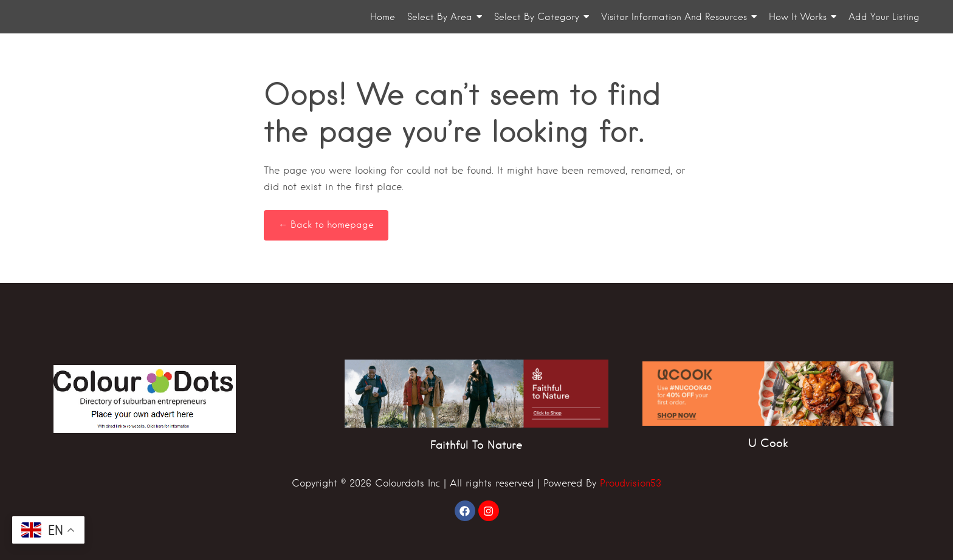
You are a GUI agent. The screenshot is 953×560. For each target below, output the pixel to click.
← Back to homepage (326, 225)
